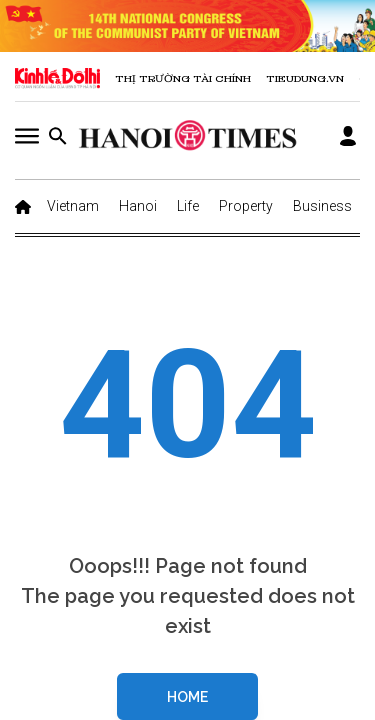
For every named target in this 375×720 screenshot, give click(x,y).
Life (188, 206)
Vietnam (73, 206)
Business (322, 206)
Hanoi (138, 206)
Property (246, 206)
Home (187, 697)
